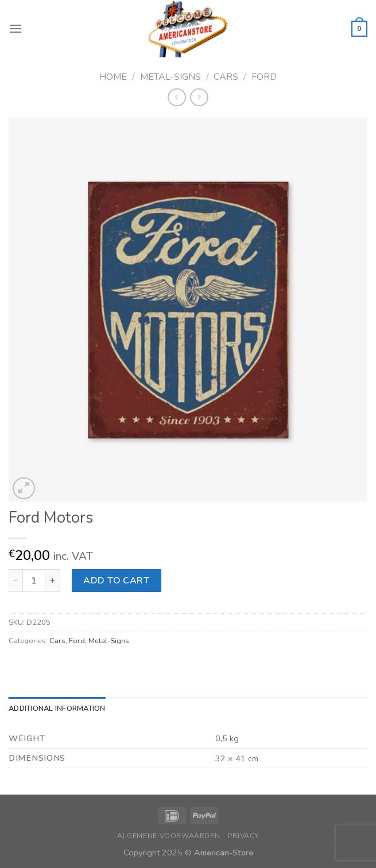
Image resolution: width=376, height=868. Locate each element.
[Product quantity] (34, 581)
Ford (264, 77)
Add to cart (116, 581)
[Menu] (15, 28)
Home (113, 77)
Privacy (243, 836)
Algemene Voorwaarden (168, 836)
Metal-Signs (170, 77)
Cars (226, 77)
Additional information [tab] (57, 709)
